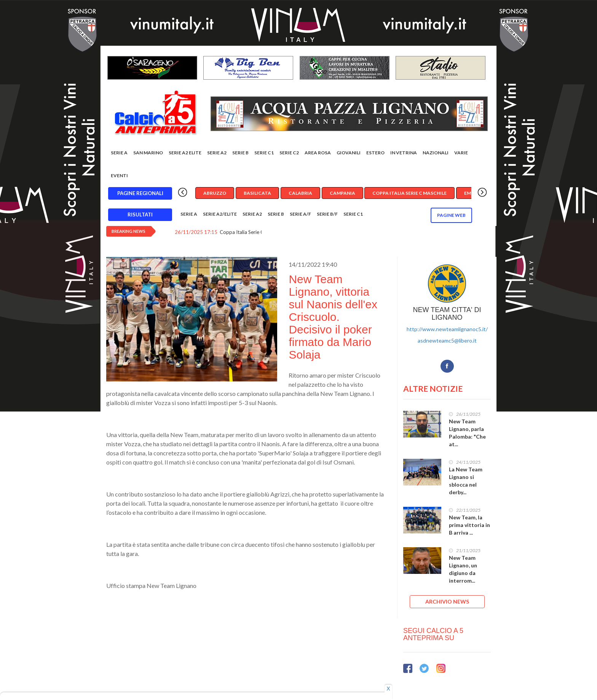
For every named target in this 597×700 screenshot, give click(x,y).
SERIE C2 (289, 153)
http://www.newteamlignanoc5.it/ (447, 329)
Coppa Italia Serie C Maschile (409, 193)
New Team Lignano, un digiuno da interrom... (463, 569)
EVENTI (119, 175)
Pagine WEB (451, 215)
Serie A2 (217, 153)
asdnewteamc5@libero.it (447, 340)
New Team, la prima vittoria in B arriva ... (469, 525)
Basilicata (257, 193)
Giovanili (349, 153)
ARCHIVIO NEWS (447, 601)
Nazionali (436, 153)
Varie (461, 153)
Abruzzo (215, 193)
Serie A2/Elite (220, 214)
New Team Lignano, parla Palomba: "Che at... (467, 433)
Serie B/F (327, 214)
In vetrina (404, 153)
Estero (375, 153)
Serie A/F (300, 214)
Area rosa (318, 153)
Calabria (300, 193)
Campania (342, 193)
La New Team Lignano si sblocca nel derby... (466, 481)
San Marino (148, 153)
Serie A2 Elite (185, 153)
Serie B (240, 153)
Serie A (119, 153)
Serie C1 (264, 153)
